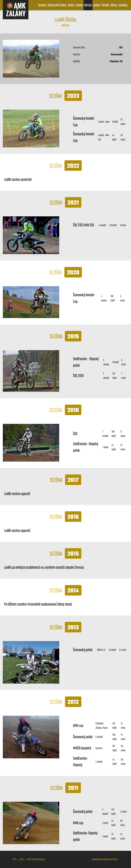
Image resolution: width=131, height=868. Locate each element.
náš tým (66, 25)
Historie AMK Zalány (57, 5)
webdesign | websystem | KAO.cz (105, 859)
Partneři (105, 5)
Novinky (42, 5)
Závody (79, 5)
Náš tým (88, 5)
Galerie (97, 5)
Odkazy (114, 5)
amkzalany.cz (40, 859)
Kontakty (123, 5)
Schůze (71, 5)
